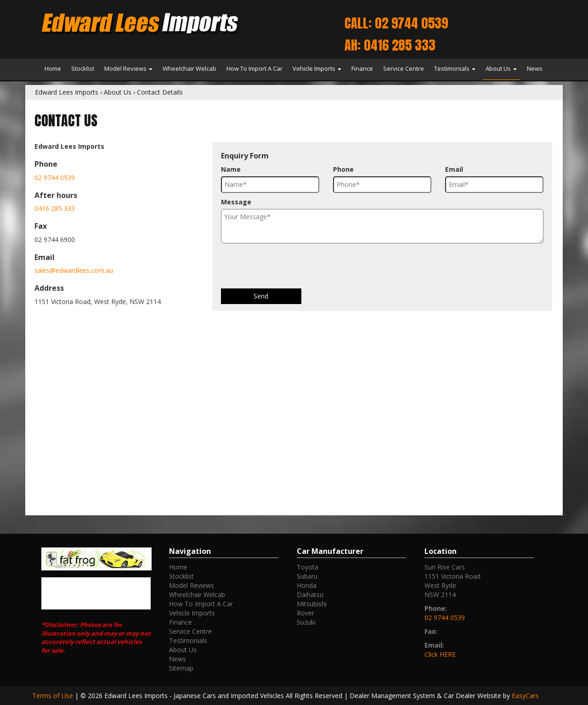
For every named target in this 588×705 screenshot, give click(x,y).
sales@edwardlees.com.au (74, 270)
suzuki (306, 622)
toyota (308, 567)
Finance (362, 68)
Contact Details (160, 92)
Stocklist (83, 68)
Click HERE (440, 654)
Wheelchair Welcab (189, 68)
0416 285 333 (55, 208)
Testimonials (455, 68)
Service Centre (404, 68)
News (535, 68)
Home (53, 68)
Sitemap (181, 668)
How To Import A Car (254, 68)
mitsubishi (312, 604)
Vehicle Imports (317, 68)
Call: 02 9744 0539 (396, 23)
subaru (307, 576)
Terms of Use (54, 696)
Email (454, 169)
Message (236, 202)
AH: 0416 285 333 (390, 45)
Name (231, 169)
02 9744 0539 (55, 178)
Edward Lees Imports (67, 92)
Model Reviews (128, 68)
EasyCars (525, 696)
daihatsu (310, 595)
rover (305, 613)
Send (261, 296)
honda (307, 585)
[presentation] (291, 266)
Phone (343, 169)
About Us (501, 68)
